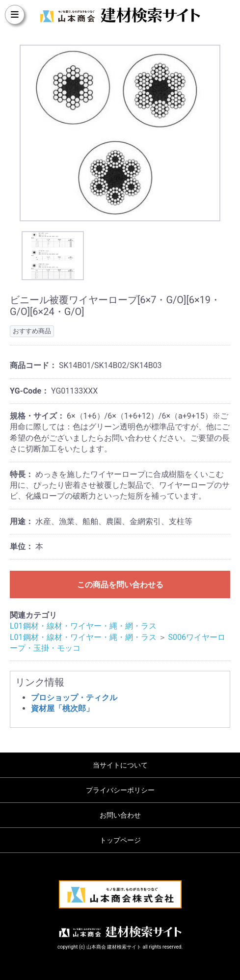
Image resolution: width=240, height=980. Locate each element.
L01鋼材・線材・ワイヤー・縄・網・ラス (83, 626)
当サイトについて (120, 765)
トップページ (120, 840)
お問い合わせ (120, 815)
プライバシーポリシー (120, 790)
